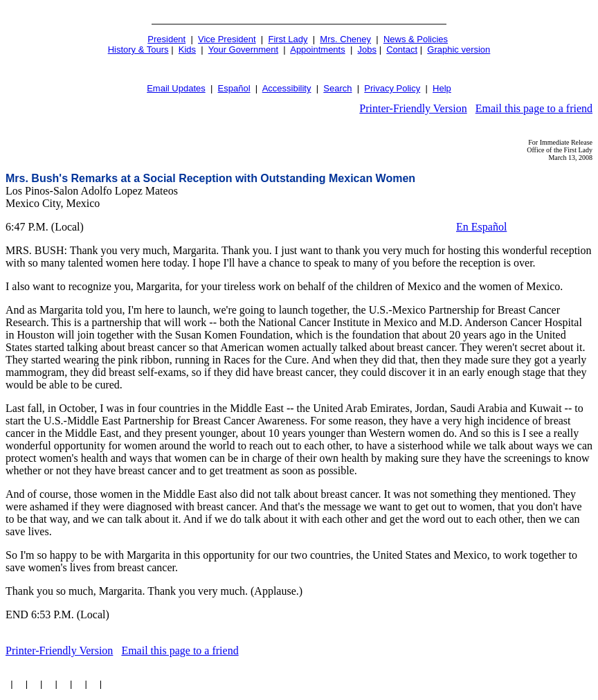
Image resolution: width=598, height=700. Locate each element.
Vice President (227, 39)
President (166, 39)
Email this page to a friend (534, 108)
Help (442, 88)
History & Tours (138, 50)
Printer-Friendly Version (413, 108)
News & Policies (416, 39)
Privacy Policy (392, 88)
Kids (187, 50)
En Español (481, 227)
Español (234, 88)
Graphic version (459, 50)
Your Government (243, 50)
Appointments (318, 50)
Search (337, 88)
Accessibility (287, 88)
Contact (402, 50)
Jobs (367, 50)
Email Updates (176, 88)
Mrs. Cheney (345, 39)
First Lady (288, 39)
